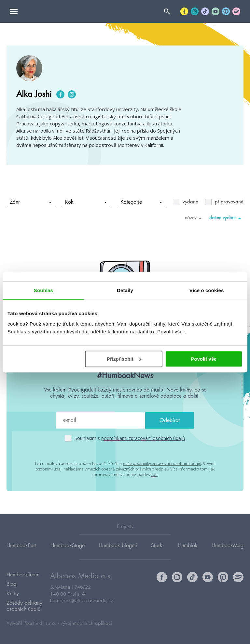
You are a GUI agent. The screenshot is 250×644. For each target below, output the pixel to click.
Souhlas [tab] (43, 290)
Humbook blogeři (118, 546)
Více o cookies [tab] (207, 290)
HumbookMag (228, 546)
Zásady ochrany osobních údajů (24, 606)
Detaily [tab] (125, 290)
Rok (86, 202)
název (194, 218)
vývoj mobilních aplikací (86, 623)
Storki (157, 546)
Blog (12, 584)
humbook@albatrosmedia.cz (82, 600)
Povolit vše (204, 359)
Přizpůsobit (124, 359)
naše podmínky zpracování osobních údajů (162, 464)
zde (154, 475)
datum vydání (226, 218)
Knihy (13, 594)
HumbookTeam (23, 575)
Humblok (188, 546)
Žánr (31, 202)
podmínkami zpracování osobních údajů (143, 438)
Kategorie (141, 202)
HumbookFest (21, 546)
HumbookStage (68, 546)
